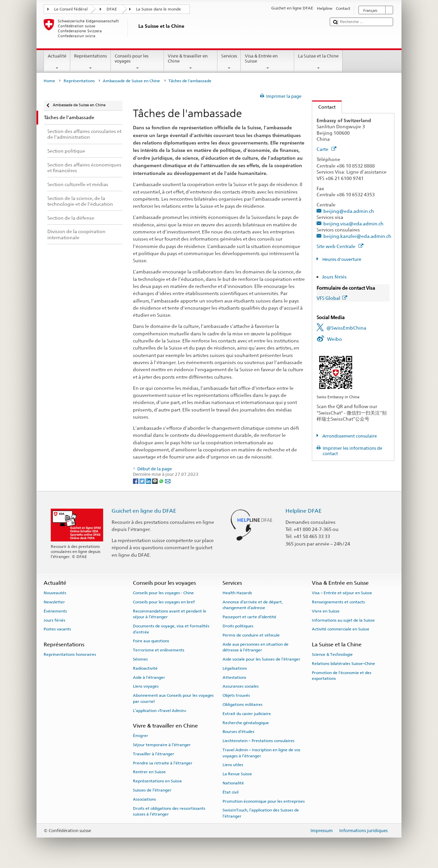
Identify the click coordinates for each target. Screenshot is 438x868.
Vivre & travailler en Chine (191, 62)
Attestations (234, 677)
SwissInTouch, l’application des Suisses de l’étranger (261, 813)
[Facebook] (136, 481)
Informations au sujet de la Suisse (343, 620)
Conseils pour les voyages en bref (164, 602)
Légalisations (235, 668)
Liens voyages (146, 686)
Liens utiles (233, 765)
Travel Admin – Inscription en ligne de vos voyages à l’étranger (261, 753)
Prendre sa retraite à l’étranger (163, 763)
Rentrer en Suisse (149, 772)
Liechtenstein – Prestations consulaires (259, 741)
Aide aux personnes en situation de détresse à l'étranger (256, 647)
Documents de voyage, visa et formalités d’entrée (171, 629)
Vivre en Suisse (326, 611)
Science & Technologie (332, 654)
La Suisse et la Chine (318, 62)
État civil (230, 792)
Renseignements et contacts (338, 602)
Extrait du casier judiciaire (247, 714)
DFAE (112, 9)
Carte (326, 149)
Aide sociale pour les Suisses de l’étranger (261, 659)
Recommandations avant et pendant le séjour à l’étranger (170, 614)
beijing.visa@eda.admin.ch (353, 224)
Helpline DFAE (304, 511)
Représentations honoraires (70, 654)
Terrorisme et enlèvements (159, 650)
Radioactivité (145, 668)
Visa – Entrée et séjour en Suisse (342, 593)
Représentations (91, 62)
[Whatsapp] (162, 481)
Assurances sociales (241, 686)
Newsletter (54, 602)
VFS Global (332, 298)
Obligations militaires (243, 705)
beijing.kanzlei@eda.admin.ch (357, 236)
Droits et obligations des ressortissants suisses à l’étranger (169, 811)
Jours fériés (334, 277)
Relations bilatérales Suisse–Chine (343, 664)
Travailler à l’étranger (154, 754)
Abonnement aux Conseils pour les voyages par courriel (173, 698)
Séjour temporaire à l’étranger (162, 745)
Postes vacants (57, 629)
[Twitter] (143, 481)
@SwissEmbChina (346, 328)
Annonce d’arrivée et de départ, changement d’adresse (253, 605)
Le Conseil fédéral (71, 9)
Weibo (335, 339)
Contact (324, 107)
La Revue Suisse (237, 774)
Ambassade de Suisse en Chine (131, 81)
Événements (55, 611)
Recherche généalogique (246, 723)
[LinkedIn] (149, 481)
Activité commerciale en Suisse (341, 629)
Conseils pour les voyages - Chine (163, 593)
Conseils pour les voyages (138, 62)
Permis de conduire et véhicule (251, 635)
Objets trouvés (236, 695)
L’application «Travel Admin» (160, 710)
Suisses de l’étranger (152, 790)
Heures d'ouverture (341, 259)
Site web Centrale (340, 246)
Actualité (57, 62)
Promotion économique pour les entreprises (264, 801)
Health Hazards (237, 593)
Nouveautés (55, 593)
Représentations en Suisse (157, 781)
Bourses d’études (238, 732)
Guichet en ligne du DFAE (144, 511)
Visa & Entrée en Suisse (268, 62)
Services (229, 62)
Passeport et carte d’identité (249, 617)
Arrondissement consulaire (349, 436)
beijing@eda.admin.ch (349, 211)
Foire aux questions (151, 641)
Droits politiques (238, 626)
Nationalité (233, 783)
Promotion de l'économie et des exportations (342, 675)
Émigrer (141, 736)
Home (49, 81)
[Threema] (155, 481)
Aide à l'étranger (149, 677)
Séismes (140, 659)
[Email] (168, 481)
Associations (144, 799)
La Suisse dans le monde (158, 9)
